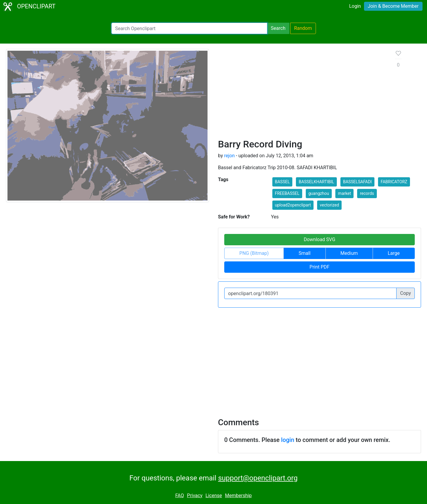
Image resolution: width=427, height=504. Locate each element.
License (214, 495)
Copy (406, 293)
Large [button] (394, 253)
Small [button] (305, 253)
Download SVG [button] (320, 239)
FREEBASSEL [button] (287, 193)
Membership (238, 495)
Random (303, 28)
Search (278, 28)
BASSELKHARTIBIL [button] (316, 182)
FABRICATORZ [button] (394, 182)
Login (355, 6)
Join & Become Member (393, 6)
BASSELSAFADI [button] (357, 182)
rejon (229, 156)
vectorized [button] (329, 205)
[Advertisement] (302, 94)
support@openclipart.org (258, 478)
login (288, 440)
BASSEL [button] (282, 182)
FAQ (180, 495)
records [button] (367, 193)
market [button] (345, 193)
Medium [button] (349, 253)
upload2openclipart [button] (293, 205)
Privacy (195, 495)
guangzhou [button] (319, 193)
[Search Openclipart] (189, 28)
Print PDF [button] (320, 267)
